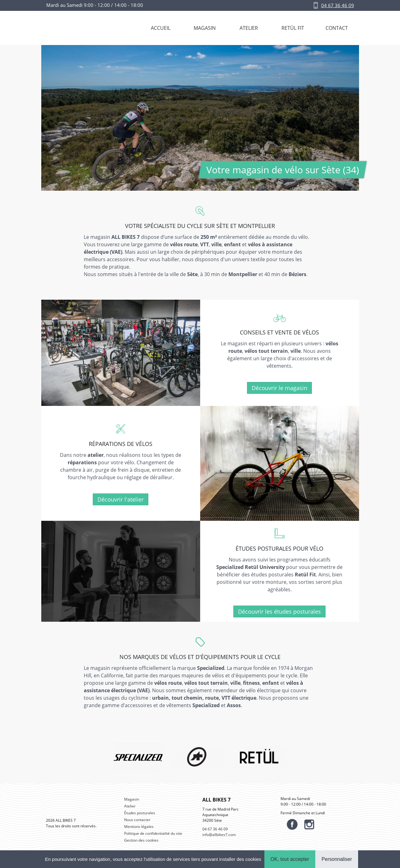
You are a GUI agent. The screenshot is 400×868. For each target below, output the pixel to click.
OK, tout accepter (290, 859)
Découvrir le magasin (279, 388)
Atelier (130, 806)
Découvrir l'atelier (121, 499)
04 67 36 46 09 (338, 5)
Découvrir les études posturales (279, 611)
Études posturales (140, 813)
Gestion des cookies (141, 840)
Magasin (132, 799)
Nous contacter (137, 820)
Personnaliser (337, 859)
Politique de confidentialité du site (153, 833)
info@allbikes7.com (219, 835)
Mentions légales (139, 827)
